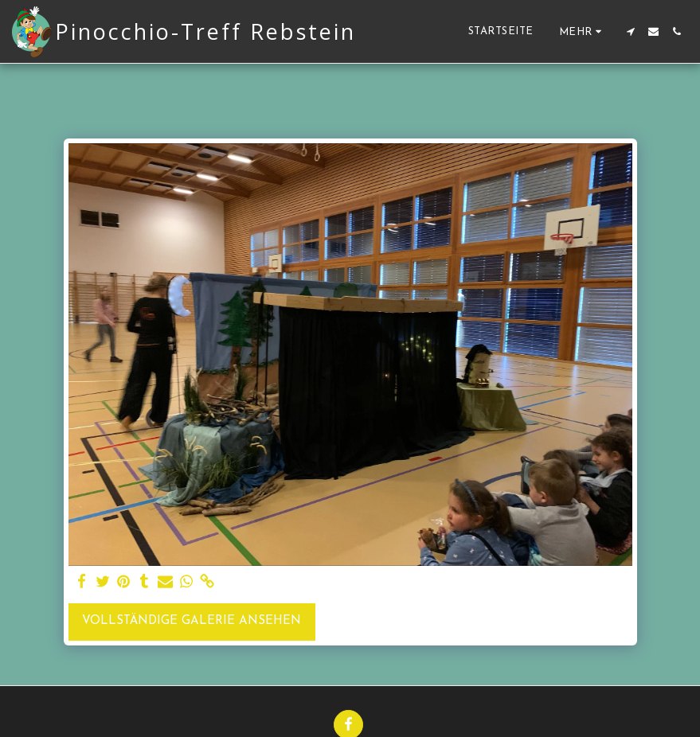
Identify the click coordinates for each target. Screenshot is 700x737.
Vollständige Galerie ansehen (192, 621)
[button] (630, 31)
